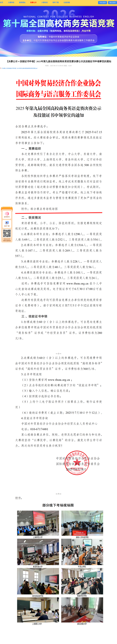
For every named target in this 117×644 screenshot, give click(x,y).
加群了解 (7, 226)
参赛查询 (7, 217)
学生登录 (103, 3)
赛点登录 (113, 3)
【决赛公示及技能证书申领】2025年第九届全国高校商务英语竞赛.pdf (19, 68)
